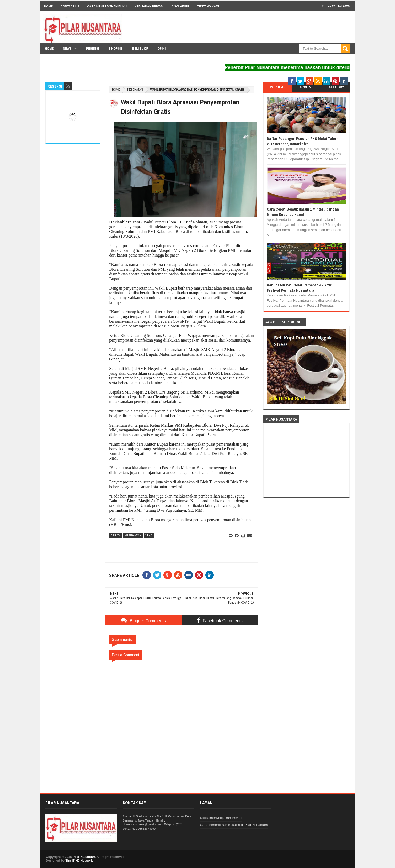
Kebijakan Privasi (149, 6)
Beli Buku (140, 48)
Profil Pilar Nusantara (252, 825)
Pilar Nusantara (84, 857)
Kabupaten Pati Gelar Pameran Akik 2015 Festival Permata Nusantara (301, 288)
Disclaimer (180, 6)
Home (48, 6)
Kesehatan (135, 90)
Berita (116, 535)
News (67, 48)
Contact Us (70, 6)
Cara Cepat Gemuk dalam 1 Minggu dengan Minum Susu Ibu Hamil (303, 212)
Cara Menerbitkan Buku (107, 6)
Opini (161, 48)
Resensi (92, 48)
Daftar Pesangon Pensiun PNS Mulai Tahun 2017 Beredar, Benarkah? (303, 141)
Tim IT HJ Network (79, 861)
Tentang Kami (208, 6)
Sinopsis (116, 48)
